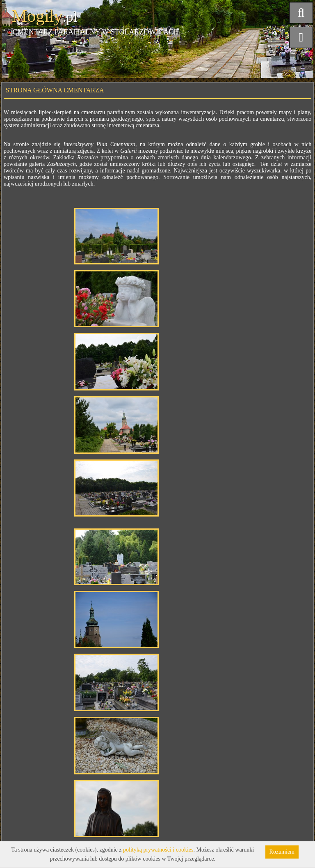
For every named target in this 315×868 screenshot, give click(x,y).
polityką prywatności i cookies (158, 850)
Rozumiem (282, 852)
